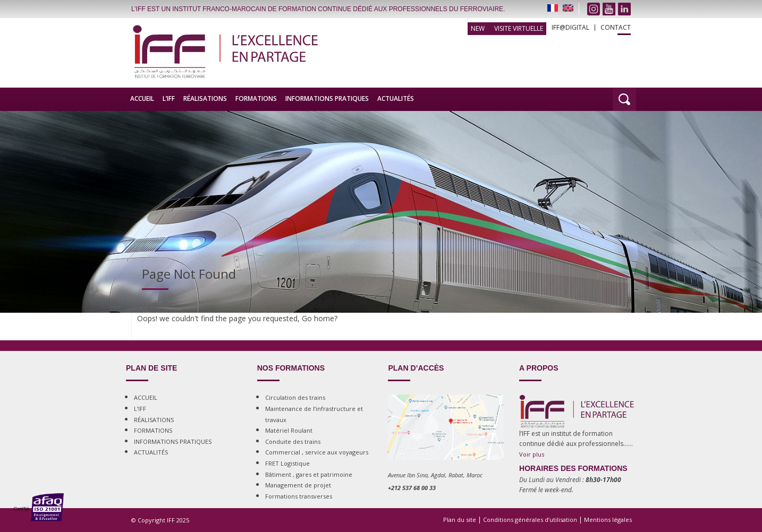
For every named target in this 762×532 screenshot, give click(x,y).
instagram (594, 9)
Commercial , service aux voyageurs (317, 452)
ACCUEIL (142, 98)
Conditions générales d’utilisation (530, 520)
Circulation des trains (295, 397)
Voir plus (532, 454)
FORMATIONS (256, 98)
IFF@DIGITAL (570, 28)
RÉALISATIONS (205, 98)
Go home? (320, 318)
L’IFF (169, 98)
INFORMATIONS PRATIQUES (327, 98)
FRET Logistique (287, 463)
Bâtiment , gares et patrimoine (309, 474)
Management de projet (298, 485)
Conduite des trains (293, 441)
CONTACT (616, 28)
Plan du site (460, 520)
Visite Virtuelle (519, 28)
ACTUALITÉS (396, 98)
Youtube (609, 9)
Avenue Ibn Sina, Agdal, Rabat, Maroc (435, 475)
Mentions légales (608, 520)
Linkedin (624, 9)
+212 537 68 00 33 (412, 488)
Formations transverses (299, 496)
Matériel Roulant (289, 430)
